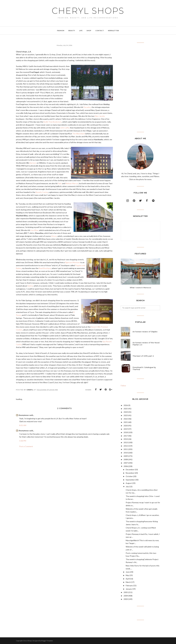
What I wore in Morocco (140, 288)
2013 (126, 442)
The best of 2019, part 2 (143, 356)
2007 (126, 463)
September (130, 480)
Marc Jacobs (100, 116)
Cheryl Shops (88, 11)
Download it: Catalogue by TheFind (144, 368)
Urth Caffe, (65, 128)
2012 (126, 446)
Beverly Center (42, 192)
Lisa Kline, (35, 230)
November (130, 473)
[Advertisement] (140, 87)
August (129, 483)
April (128, 579)
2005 (126, 592)
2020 (126, 426)
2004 (126, 596)
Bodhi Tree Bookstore (53, 122)
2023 (126, 415)
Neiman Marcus (72, 183)
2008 (126, 459)
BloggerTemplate (47, 641)
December (130, 469)
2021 (126, 422)
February (129, 585)
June (128, 572)
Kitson (54, 236)
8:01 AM (23, 425)
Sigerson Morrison (72, 262)
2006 (126, 466)
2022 (126, 419)
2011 (126, 449)
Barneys (33, 163)
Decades (87, 107)
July (127, 486)
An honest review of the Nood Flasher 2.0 (146, 344)
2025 (126, 409)
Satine (30, 286)
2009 (126, 456)
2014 (126, 439)
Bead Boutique (45, 268)
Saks (60, 183)
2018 (126, 432)
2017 (126, 436)
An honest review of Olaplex (145, 332)
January (129, 589)
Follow (123, 386)
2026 (126, 405)
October (129, 476)
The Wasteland (79, 134)
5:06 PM (23, 441)
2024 (126, 412)
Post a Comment (26, 446)
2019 (126, 429)
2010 (126, 453)
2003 (126, 599)
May (127, 575)
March (128, 582)
